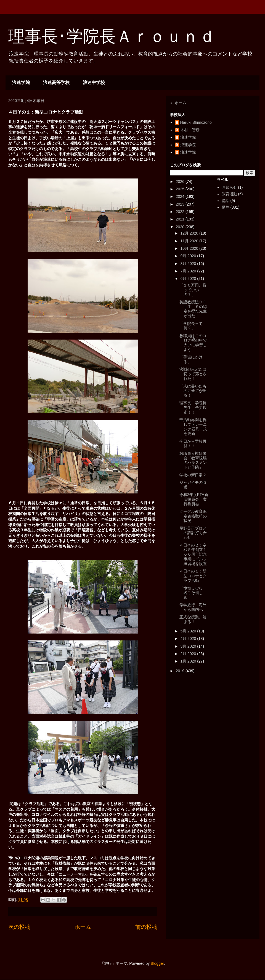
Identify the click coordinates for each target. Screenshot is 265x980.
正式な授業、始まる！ (193, 619)
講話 (226, 201)
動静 (226, 207)
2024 (181, 196)
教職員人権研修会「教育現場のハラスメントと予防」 (193, 460)
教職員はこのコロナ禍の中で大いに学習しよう (193, 343)
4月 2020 (189, 639)
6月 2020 (189, 279)
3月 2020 (189, 646)
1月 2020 (189, 661)
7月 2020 (189, 271)
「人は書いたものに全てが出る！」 (193, 391)
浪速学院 (21, 82)
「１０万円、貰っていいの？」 (193, 290)
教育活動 (229, 194)
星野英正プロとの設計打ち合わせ (193, 533)
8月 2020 (189, 264)
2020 (181, 227)
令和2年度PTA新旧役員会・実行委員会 (194, 499)
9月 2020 (189, 256)
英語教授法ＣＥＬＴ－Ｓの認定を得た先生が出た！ (193, 309)
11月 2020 (190, 241)
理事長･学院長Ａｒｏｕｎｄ (112, 36)
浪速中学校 (94, 82)
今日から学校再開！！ (193, 444)
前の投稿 (146, 927)
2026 (181, 182)
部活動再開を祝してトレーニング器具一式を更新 (193, 427)
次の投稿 (19, 927)
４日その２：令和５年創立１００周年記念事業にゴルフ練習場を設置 (193, 554)
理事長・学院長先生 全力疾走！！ (193, 408)
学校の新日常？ (193, 475)
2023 (181, 204)
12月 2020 (190, 233)
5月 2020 (189, 631)
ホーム (83, 927)
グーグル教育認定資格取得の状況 (193, 516)
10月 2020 (190, 248)
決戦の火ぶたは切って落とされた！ (193, 374)
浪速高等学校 (56, 82)
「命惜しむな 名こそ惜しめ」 (193, 593)
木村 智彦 (190, 130)
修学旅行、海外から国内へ (193, 607)
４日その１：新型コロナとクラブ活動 (193, 576)
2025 (181, 189)
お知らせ (229, 187)
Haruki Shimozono (196, 122)
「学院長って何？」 (191, 326)
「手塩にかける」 (191, 359)
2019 (181, 671)
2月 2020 (189, 654)
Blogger (157, 963)
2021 (181, 219)
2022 (181, 212)
